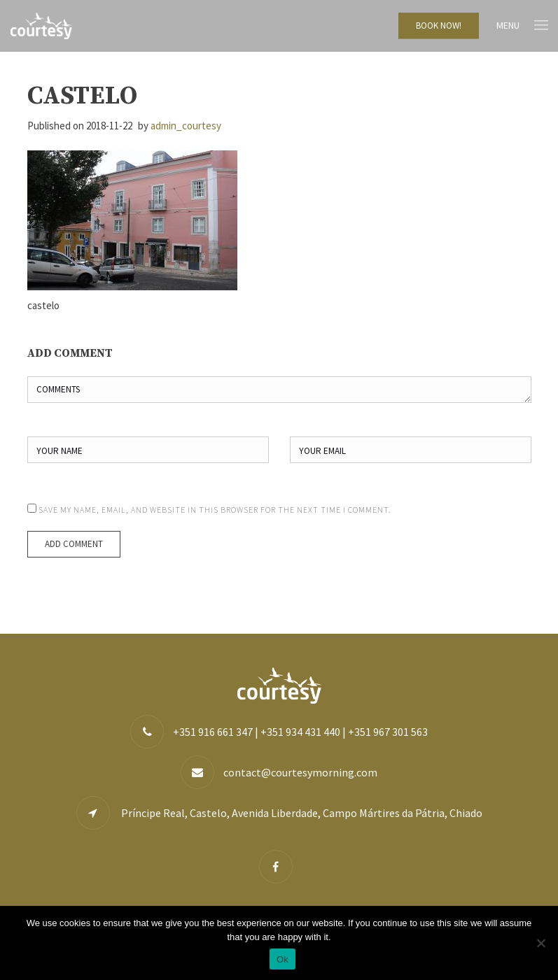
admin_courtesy (186, 126)
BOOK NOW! (439, 26)
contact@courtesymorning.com (300, 772)
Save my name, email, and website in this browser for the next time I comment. (215, 510)
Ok (283, 959)
